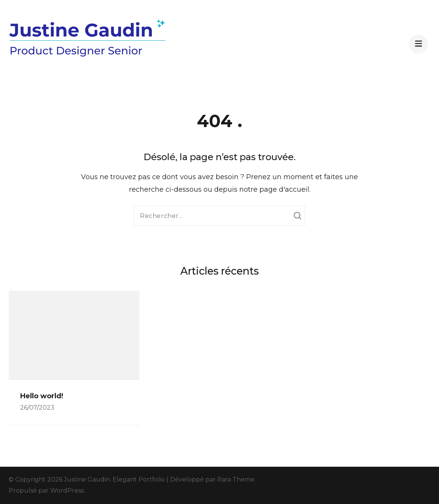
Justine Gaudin (87, 479)
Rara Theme (236, 479)
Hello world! (42, 396)
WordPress (67, 490)
